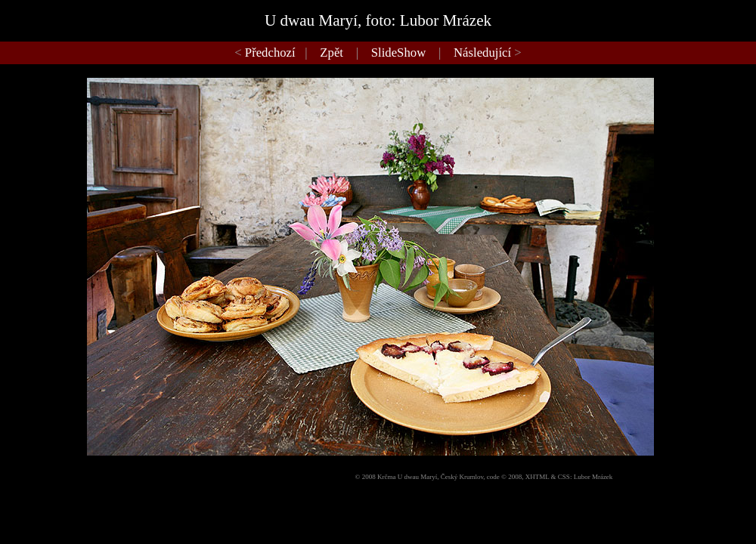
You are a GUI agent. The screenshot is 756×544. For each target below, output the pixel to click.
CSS (564, 477)
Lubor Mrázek (593, 477)
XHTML (538, 477)
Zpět (332, 53)
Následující (482, 53)
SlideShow (398, 53)
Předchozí (270, 53)
